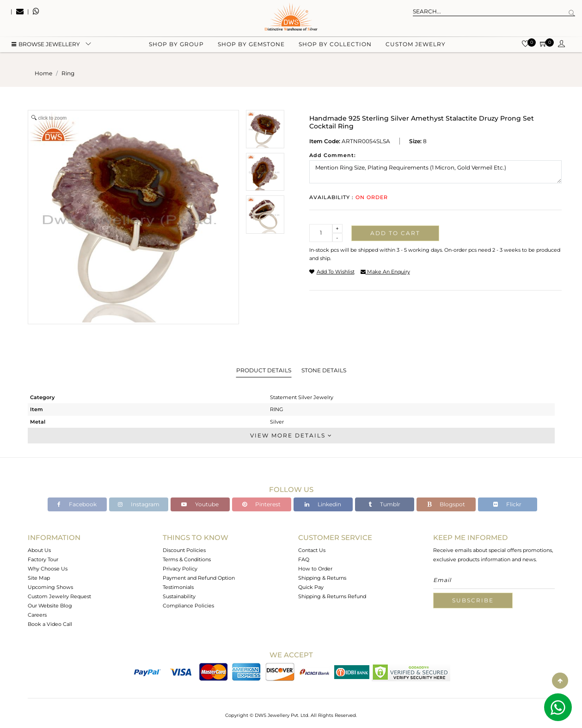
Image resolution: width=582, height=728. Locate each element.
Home (43, 73)
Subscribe (473, 600)
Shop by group (176, 46)
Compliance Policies (188, 606)
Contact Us (312, 550)
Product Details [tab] (264, 370)
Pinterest (261, 504)
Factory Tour (43, 559)
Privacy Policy (180, 569)
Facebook (77, 504)
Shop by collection (335, 46)
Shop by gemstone (251, 46)
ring (68, 73)
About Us (39, 550)
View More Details (291, 435)
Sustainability (179, 596)
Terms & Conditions (187, 559)
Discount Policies (184, 550)
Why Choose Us (48, 569)
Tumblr (384, 504)
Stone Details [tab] (324, 370)
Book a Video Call (50, 624)
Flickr (507, 504)
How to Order (315, 569)
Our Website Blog (50, 606)
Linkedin (323, 504)
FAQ (304, 559)
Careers (37, 615)
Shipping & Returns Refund (332, 596)
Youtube (200, 504)
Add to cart (395, 233)
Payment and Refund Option (199, 578)
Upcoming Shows (50, 587)
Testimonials (178, 587)
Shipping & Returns (322, 578)
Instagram (139, 504)
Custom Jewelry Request (59, 596)
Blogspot (446, 504)
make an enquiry (385, 272)
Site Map (39, 578)
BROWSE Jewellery (46, 46)
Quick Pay (311, 587)
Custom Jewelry (416, 46)
